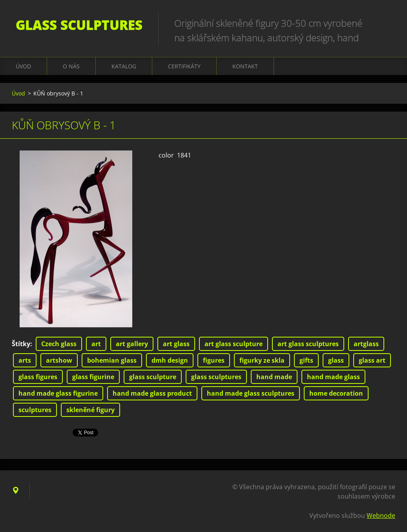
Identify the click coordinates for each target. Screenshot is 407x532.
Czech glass (59, 344)
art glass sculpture (234, 344)
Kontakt (245, 66)
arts (25, 360)
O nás (71, 66)
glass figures (38, 377)
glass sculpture (153, 377)
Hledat (387, 23)
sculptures (35, 410)
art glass (176, 344)
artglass (366, 344)
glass (336, 360)
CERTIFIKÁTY (184, 66)
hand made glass (333, 377)
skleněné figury (90, 410)
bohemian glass (112, 360)
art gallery (132, 344)
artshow (59, 360)
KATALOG (124, 66)
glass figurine (93, 377)
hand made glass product (152, 393)
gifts (306, 360)
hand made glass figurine (58, 393)
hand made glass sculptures (251, 393)
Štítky (21, 344)
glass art (372, 360)
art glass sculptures (308, 344)
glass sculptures (216, 377)
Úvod (23, 66)
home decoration (336, 393)
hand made (274, 377)
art (96, 344)
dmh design (170, 360)
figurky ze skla (262, 360)
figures (214, 360)
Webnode (381, 515)
